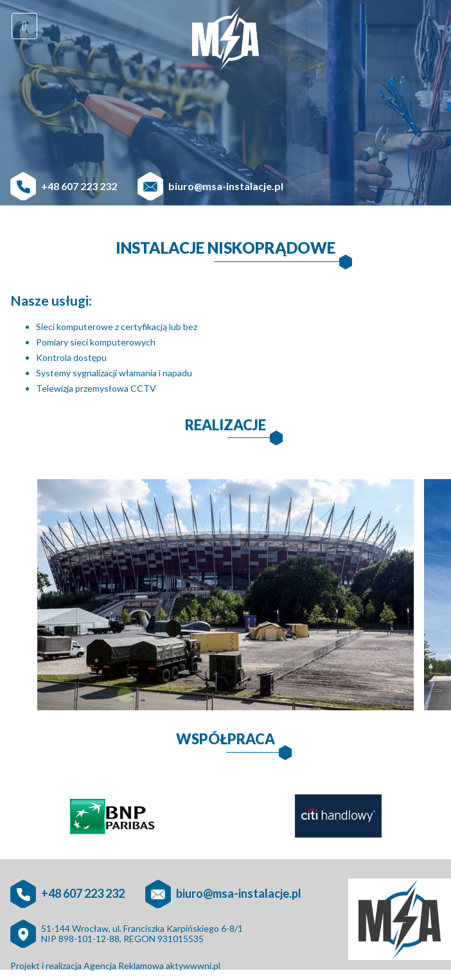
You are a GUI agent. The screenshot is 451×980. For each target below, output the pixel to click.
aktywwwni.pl (193, 966)
